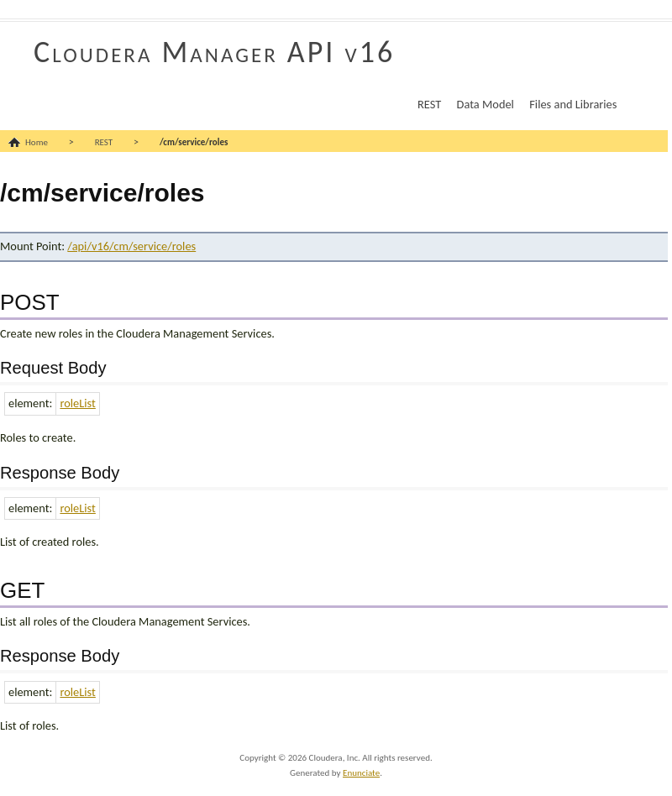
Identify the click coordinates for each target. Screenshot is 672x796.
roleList (77, 403)
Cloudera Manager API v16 (214, 52)
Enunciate (361, 773)
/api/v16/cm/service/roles (131, 246)
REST (429, 104)
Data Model (486, 104)
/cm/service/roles (194, 142)
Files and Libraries (573, 104)
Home (37, 142)
